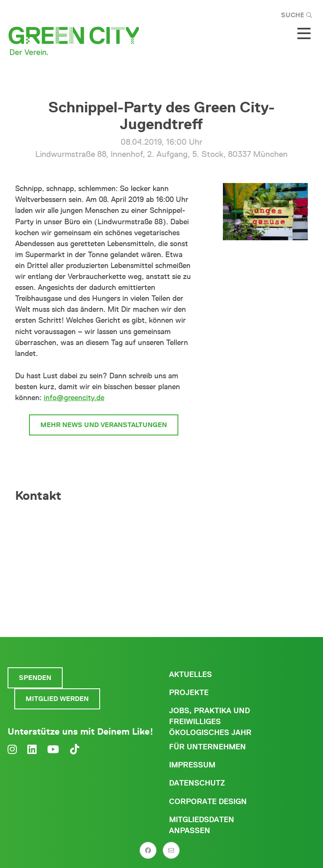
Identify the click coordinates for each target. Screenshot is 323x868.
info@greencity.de (74, 398)
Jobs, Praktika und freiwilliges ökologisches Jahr (210, 722)
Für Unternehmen (208, 747)
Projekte (189, 693)
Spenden (35, 678)
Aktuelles (191, 674)
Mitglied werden (57, 699)
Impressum (192, 765)
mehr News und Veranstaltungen (104, 425)
